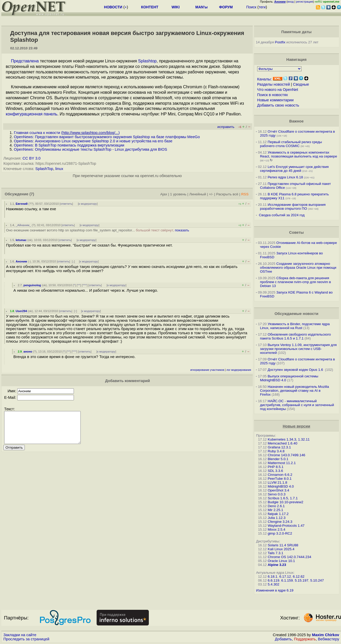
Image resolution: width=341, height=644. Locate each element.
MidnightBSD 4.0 (281, 486)
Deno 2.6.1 (276, 506)
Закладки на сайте (20, 635)
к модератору (88, 204)
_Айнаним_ (23, 225)
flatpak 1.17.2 (278, 514)
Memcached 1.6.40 (282, 443)
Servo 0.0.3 (277, 494)
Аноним (21, 261)
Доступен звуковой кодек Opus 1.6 (296, 370)
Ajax (164, 194)
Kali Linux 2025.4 (281, 549)
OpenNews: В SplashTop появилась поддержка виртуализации (69, 145)
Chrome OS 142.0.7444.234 (289, 557)
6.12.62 (299, 576)
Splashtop (147, 61)
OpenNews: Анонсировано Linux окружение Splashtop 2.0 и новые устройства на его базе (93, 141)
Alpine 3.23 (277, 565)
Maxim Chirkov (326, 635)
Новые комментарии (275, 100)
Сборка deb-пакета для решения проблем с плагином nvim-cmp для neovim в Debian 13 (296, 282)
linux (59, 169)
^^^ (85, 285)
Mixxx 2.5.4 (276, 529)
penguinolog (32, 285)
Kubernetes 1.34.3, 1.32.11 (289, 439)
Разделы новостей (274, 84)
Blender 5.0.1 (278, 459)
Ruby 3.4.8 (276, 451)
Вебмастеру (329, 639)
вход (291, 2)
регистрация (305, 2)
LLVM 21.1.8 (277, 482)
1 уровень (178, 194)
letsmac (21, 240)
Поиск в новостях (273, 95)
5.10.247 (317, 580)
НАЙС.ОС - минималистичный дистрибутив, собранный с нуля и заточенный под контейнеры (297, 405)
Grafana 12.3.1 (279, 447)
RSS (245, 194)
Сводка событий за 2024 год (282, 215)
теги (262, 7)
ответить (66, 204)
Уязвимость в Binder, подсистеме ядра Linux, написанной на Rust (295, 326)
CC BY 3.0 (31, 158)
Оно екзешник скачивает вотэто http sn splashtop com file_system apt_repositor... (98, 230)
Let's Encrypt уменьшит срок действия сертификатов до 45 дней (294, 169)
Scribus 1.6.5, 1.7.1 (283, 498)
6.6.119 (273, 580)
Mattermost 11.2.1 (282, 463)
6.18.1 (272, 576)
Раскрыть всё (227, 194)
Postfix (280, 42)
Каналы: (264, 79)
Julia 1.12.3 (277, 518)
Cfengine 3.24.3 (280, 522)
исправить (226, 127)
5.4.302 (273, 584)
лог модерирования (239, 370)
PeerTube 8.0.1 (280, 479)
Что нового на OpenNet (278, 90)
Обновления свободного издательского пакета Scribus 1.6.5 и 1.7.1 (296, 336)
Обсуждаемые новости (296, 314)
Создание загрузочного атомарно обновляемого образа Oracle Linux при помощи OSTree (298, 268)
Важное (296, 121)
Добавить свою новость (278, 105)
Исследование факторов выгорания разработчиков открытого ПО (293, 207)
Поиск (251, 7)
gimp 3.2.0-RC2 (280, 533)
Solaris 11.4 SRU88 (283, 545)
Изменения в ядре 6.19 (275, 590)
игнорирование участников (207, 370)
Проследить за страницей (26, 639)
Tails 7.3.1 (275, 553)
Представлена (25, 61)
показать (182, 230)
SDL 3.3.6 (275, 471)
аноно (28, 352)
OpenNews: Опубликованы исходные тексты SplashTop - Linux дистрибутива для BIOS (90, 149)
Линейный (198, 194)
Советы (296, 232)
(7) (32, 194)
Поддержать (305, 639)
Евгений (22, 204)
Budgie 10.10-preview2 (285, 502)
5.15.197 (302, 580)
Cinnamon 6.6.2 (280, 475)
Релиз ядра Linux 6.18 (285, 177)
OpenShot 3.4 (278, 490)
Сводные (301, 84)
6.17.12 (285, 576)
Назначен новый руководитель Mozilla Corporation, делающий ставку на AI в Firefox (295, 391)
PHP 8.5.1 (276, 467)
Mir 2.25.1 (275, 510)
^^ (79, 285)
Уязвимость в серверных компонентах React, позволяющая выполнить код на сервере (299, 154)
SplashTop (44, 169)
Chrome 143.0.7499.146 (286, 455)
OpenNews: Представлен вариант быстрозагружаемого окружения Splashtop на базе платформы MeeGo (107, 137)
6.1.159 (287, 580)
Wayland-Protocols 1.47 (286, 526)
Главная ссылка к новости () (67, 133)
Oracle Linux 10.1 (281, 561)
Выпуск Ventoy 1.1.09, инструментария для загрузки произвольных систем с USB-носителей (298, 349)
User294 (21, 311)
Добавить (283, 639)
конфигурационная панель (32, 114)
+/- (211, 194)
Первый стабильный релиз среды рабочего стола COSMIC (291, 144)
